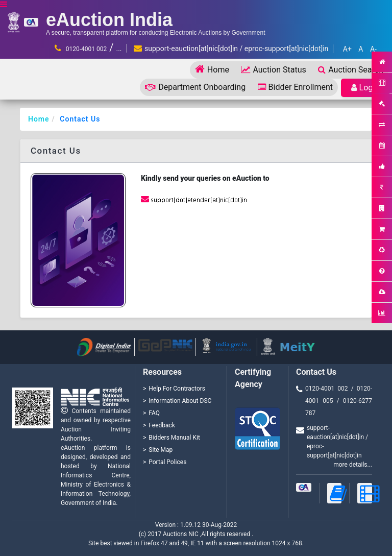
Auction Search (351, 70)
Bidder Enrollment (295, 87)
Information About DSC (180, 401)
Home (212, 69)
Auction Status (273, 70)
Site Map (161, 450)
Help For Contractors (177, 389)
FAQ (154, 413)
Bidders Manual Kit (174, 438)
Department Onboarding (195, 87)
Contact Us (80, 119)
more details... (353, 465)
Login (365, 88)
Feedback (162, 425)
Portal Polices (167, 462)
